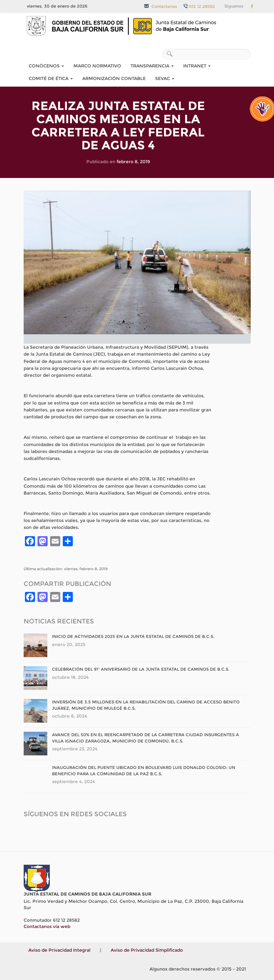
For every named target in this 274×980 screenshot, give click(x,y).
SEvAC (165, 78)
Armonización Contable (114, 78)
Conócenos (46, 66)
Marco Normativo (97, 66)
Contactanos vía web (47, 926)
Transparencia (152, 66)
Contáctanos (161, 6)
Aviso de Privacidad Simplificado (147, 950)
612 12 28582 (199, 6)
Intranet (197, 66)
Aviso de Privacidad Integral (59, 950)
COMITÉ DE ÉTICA (51, 78)
